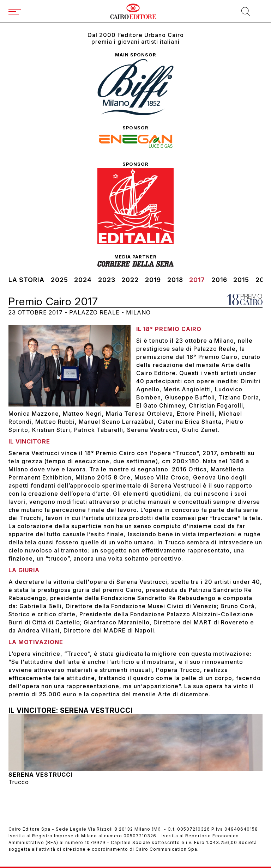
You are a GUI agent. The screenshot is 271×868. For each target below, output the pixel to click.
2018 (175, 280)
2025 (59, 280)
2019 (153, 280)
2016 (219, 280)
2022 (130, 280)
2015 (241, 280)
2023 (107, 280)
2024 (83, 280)
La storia (26, 280)
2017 (197, 280)
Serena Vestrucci (40, 775)
